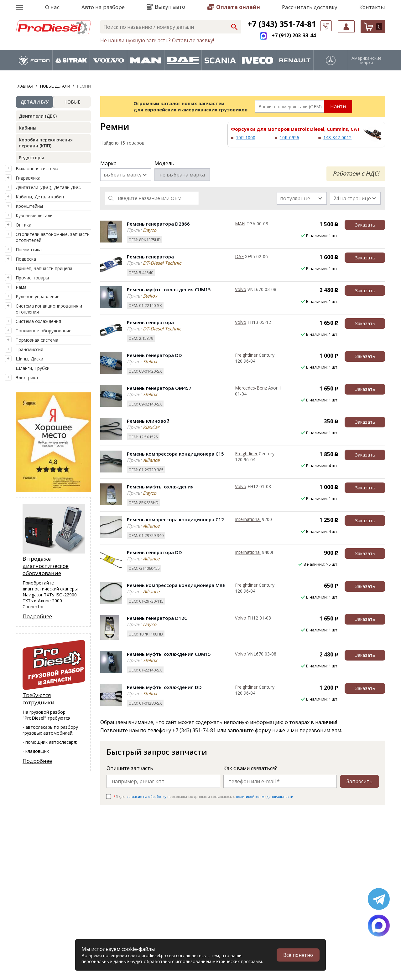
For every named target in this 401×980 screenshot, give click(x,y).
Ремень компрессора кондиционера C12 (175, 519)
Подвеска (26, 259)
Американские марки (367, 60)
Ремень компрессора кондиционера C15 (175, 454)
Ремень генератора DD (154, 355)
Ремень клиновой (148, 421)
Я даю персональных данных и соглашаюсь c (203, 796)
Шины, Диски (29, 359)
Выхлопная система (37, 168)
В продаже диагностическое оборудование (46, 566)
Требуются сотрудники (39, 699)
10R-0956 (289, 138)
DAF (239, 256)
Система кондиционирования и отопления (49, 309)
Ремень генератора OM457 (159, 388)
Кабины (28, 128)
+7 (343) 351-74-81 (282, 24)
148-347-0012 (337, 138)
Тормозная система (37, 340)
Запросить (359, 781)
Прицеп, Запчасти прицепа (44, 268)
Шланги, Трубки (33, 368)
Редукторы (31, 158)
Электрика (27, 378)
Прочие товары (32, 278)
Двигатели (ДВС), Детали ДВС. (48, 187)
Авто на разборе (103, 7)
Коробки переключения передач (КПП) (46, 143)
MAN (240, 224)
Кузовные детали (34, 215)
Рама (21, 287)
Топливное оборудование (44, 331)
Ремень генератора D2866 (158, 224)
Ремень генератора (150, 257)
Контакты (372, 7)
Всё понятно (298, 955)
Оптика (23, 225)
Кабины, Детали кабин (40, 197)
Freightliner (246, 355)
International (248, 519)
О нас (52, 7)
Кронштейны (29, 206)
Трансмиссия (29, 349)
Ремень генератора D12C (157, 618)
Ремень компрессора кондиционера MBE (176, 585)
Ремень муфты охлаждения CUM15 (169, 289)
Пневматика (29, 250)
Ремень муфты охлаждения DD (164, 687)
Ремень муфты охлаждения (160, 487)
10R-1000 (246, 138)
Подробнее (37, 616)
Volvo (241, 289)
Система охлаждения (38, 321)
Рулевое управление (38, 296)
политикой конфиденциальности (265, 796)
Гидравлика (28, 178)
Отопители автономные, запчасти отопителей (53, 237)
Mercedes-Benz (251, 388)
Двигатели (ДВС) (38, 116)
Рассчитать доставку (310, 7)
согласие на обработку (146, 796)
